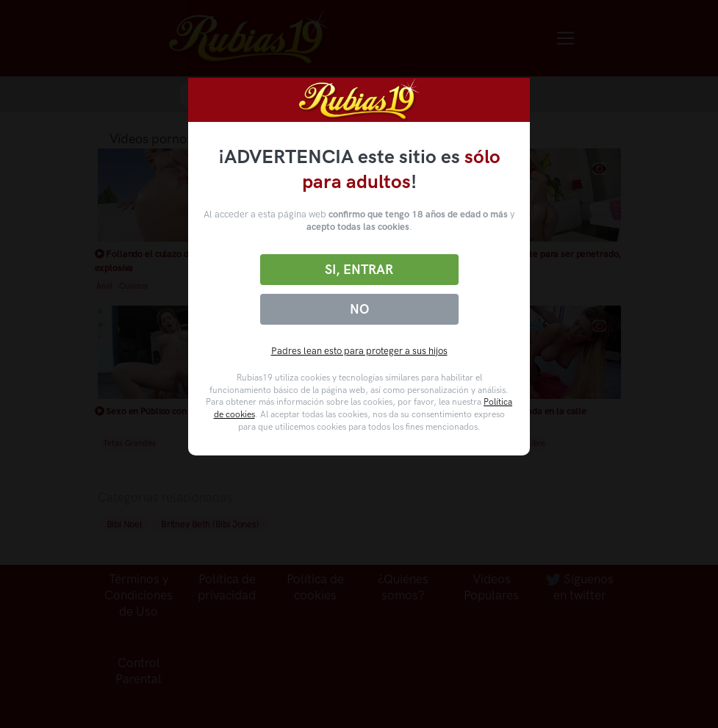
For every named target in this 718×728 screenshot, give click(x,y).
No (359, 309)
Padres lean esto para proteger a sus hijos (359, 351)
